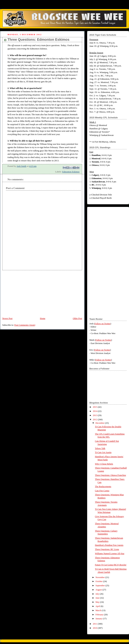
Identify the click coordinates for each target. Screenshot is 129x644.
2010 (95, 628)
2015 (95, 407)
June (98, 598)
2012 (95, 420)
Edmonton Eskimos (71, 172)
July (98, 594)
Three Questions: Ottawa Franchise (111, 475)
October (99, 581)
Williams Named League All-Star (110, 554)
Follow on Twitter (103, 324)
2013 (95, 415)
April (98, 606)
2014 (95, 411)
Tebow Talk (100, 448)
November (100, 577)
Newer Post (7, 318)
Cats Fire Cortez (102, 491)
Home (43, 318)
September (100, 586)
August (99, 590)
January (99, 619)
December (100, 423)
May (98, 602)
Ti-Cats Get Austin (103, 452)
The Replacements (103, 487)
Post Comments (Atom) (25, 325)
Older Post (77, 318)
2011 (95, 624)
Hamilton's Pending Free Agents (109, 545)
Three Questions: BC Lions (107, 549)
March (99, 610)
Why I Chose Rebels (104, 464)
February (100, 615)
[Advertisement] (26, 292)
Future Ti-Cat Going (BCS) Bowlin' (111, 565)
